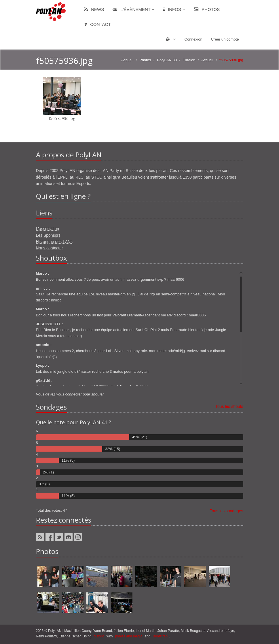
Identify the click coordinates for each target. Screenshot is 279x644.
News (94, 9)
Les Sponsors (48, 235)
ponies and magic (129, 636)
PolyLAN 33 (167, 60)
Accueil (127, 60)
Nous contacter (50, 248)
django (99, 636)
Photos (207, 9)
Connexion (193, 39)
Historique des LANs (54, 242)
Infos (174, 9)
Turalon (189, 60)
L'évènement (134, 9)
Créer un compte (225, 39)
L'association (48, 229)
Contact (98, 24)
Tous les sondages (227, 511)
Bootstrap (160, 636)
